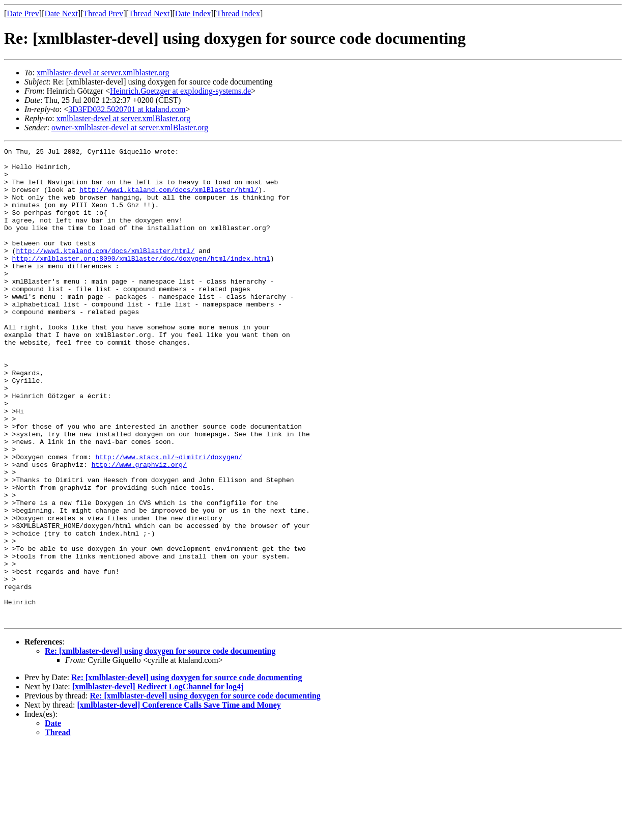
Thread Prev (103, 13)
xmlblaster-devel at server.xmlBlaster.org (123, 118)
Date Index (193, 13)
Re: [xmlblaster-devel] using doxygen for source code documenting (160, 746)
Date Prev (23, 13)
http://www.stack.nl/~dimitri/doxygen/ (169, 519)
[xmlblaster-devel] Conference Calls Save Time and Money (179, 800)
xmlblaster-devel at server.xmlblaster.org (103, 73)
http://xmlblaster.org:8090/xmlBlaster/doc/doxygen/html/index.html (141, 281)
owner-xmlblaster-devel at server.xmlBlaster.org (130, 128)
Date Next (61, 13)
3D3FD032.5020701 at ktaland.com (127, 109)
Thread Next (149, 13)
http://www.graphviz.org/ (139, 528)
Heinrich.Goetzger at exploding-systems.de (180, 91)
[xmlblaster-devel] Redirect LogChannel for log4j (158, 781)
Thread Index (238, 13)
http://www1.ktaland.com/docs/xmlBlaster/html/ (169, 199)
